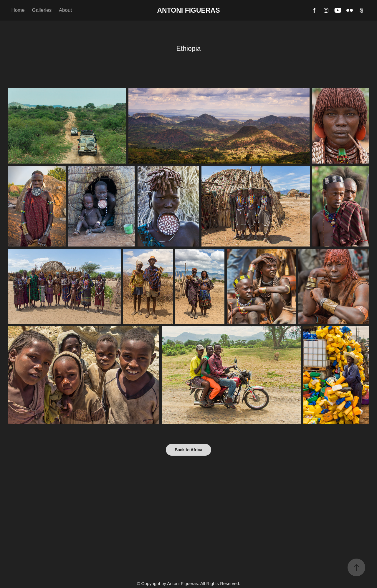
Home (18, 10)
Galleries (42, 10)
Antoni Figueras (189, 10)
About (65, 10)
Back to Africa (188, 450)
